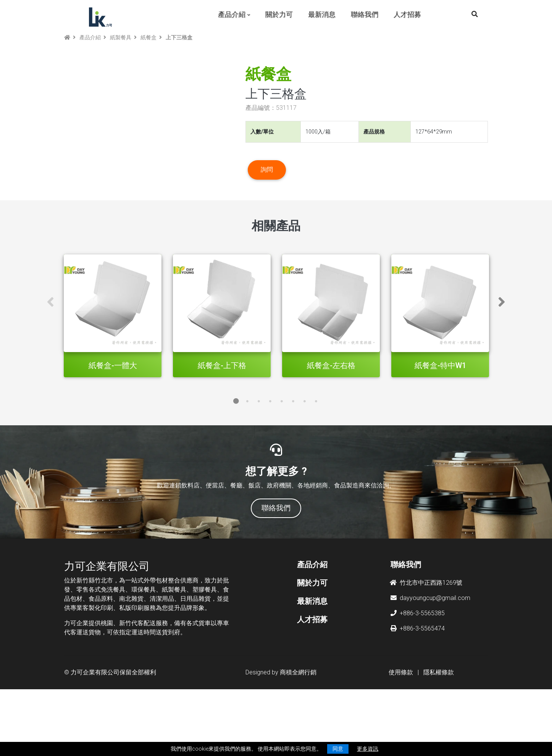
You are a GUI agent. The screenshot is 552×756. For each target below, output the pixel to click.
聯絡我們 (365, 14)
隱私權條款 (439, 725)
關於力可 (279, 14)
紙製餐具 (121, 37)
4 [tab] (270, 454)
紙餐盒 (148, 37)
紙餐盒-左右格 (331, 418)
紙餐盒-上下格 (222, 418)
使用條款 (401, 725)
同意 (338, 749)
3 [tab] (259, 454)
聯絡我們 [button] (276, 561)
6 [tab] (293, 454)
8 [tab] (316, 454)
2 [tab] (247, 454)
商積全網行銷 (298, 725)
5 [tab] (282, 454)
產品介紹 (232, 14)
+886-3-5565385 (418, 666)
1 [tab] (236, 454)
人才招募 (407, 14)
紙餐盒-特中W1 (440, 418)
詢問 (267, 196)
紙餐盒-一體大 (113, 418)
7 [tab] (305, 454)
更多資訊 (368, 749)
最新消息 (322, 14)
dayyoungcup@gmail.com (430, 651)
